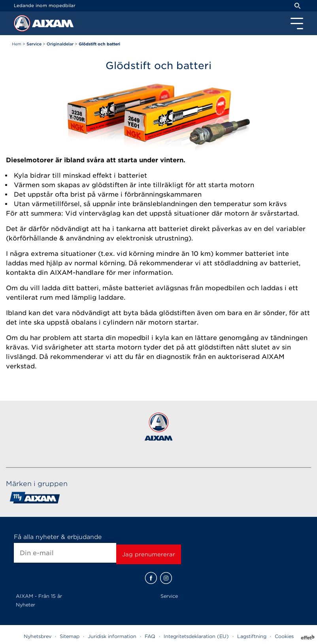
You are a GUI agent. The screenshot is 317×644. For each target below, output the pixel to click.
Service (169, 596)
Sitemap (70, 636)
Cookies (284, 636)
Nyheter (25, 605)
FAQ (150, 636)
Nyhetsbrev (38, 636)
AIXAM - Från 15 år (39, 596)
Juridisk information (112, 636)
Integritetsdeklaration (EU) (196, 636)
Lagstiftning (252, 636)
